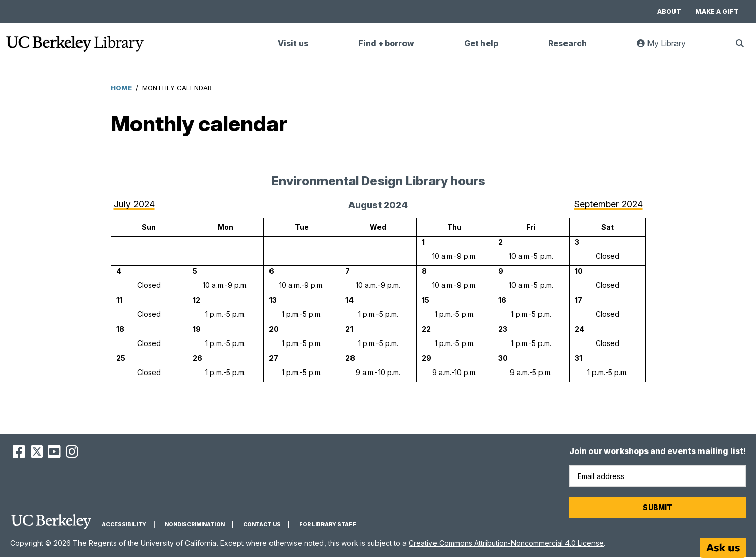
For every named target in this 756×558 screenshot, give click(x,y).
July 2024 (134, 204)
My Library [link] (667, 48)
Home (121, 88)
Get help (481, 44)
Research (568, 44)
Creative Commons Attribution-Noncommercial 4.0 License (506, 543)
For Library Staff (328, 525)
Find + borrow (386, 44)
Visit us (293, 44)
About (669, 11)
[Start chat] (723, 548)
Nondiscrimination (195, 525)
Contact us (262, 525)
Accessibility (124, 525)
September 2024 (609, 204)
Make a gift (717, 11)
